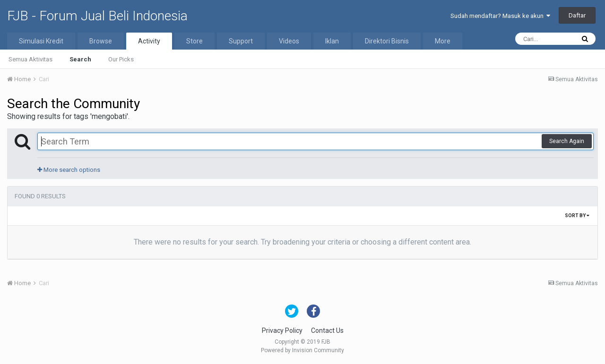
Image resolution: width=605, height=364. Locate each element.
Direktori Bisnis (387, 41)
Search (80, 59)
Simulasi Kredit (41, 41)
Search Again (567, 141)
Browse (101, 41)
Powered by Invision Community (302, 350)
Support (241, 41)
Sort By (577, 216)
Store (194, 41)
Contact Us (327, 330)
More (443, 41)
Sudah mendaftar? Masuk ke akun (500, 16)
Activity (149, 41)
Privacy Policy (282, 330)
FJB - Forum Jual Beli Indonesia (97, 16)
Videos (289, 41)
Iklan (332, 41)
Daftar (577, 15)
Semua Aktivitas (30, 59)
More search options (69, 170)
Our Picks (121, 59)
